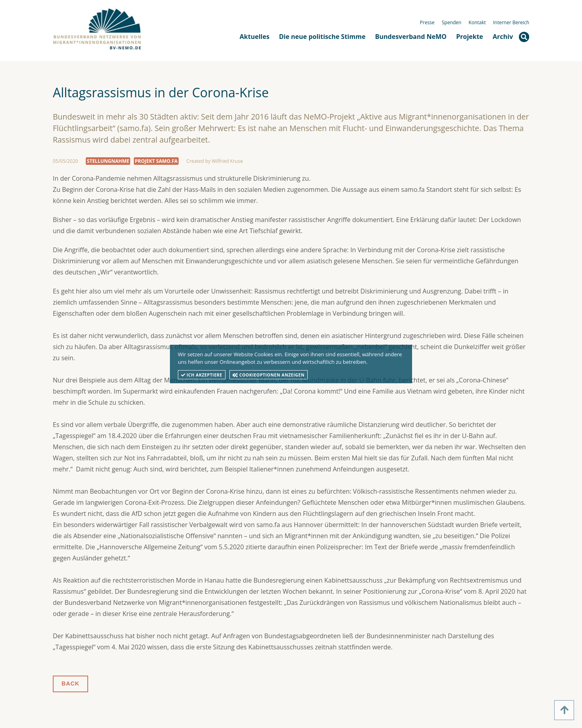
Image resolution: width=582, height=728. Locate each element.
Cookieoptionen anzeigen (269, 375)
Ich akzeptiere (202, 375)
